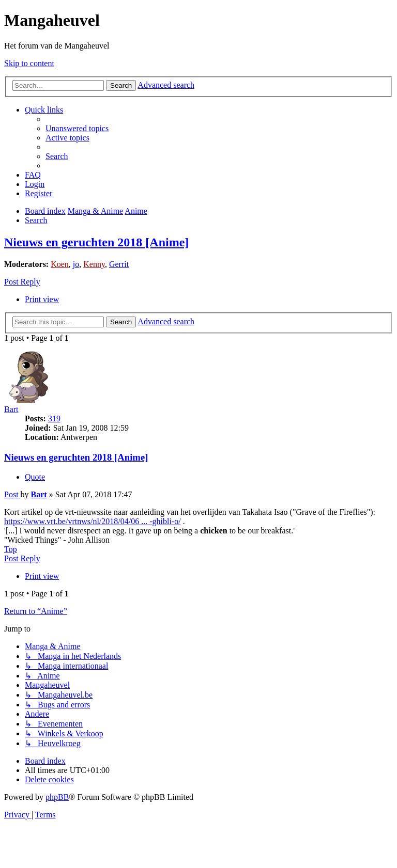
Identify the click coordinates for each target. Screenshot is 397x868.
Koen (60, 264)
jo (76, 264)
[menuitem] (77, 128)
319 (54, 419)
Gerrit (119, 264)
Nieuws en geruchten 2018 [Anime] (96, 242)
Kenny (94, 264)
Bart (11, 409)
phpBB (57, 797)
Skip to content (29, 63)
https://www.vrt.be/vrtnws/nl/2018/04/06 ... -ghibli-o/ (93, 521)
